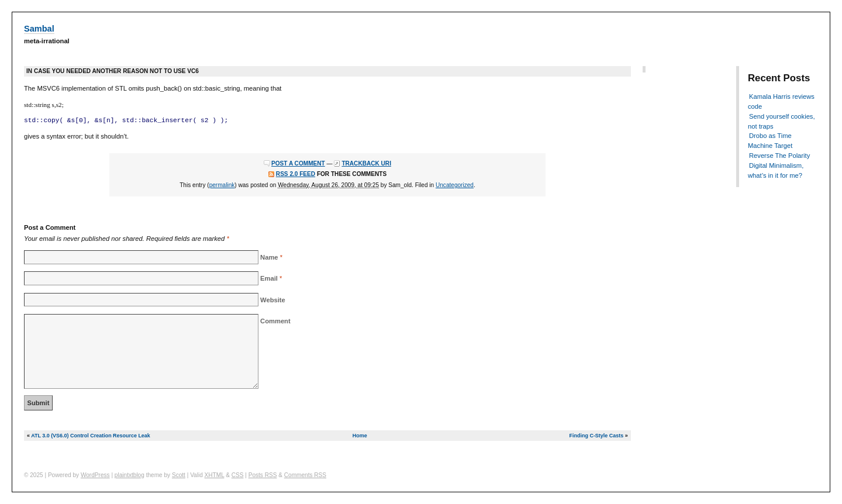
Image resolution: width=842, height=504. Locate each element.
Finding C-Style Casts (597, 436)
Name (269, 257)
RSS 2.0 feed (296, 174)
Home (360, 436)
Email (269, 278)
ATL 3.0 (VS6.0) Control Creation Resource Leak (91, 436)
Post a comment (298, 163)
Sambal (39, 29)
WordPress (95, 475)
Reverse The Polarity (779, 156)
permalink (222, 185)
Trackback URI (366, 163)
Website (273, 300)
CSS (238, 475)
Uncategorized (455, 185)
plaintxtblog (130, 475)
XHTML (215, 475)
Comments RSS (305, 475)
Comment (275, 321)
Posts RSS (263, 475)
